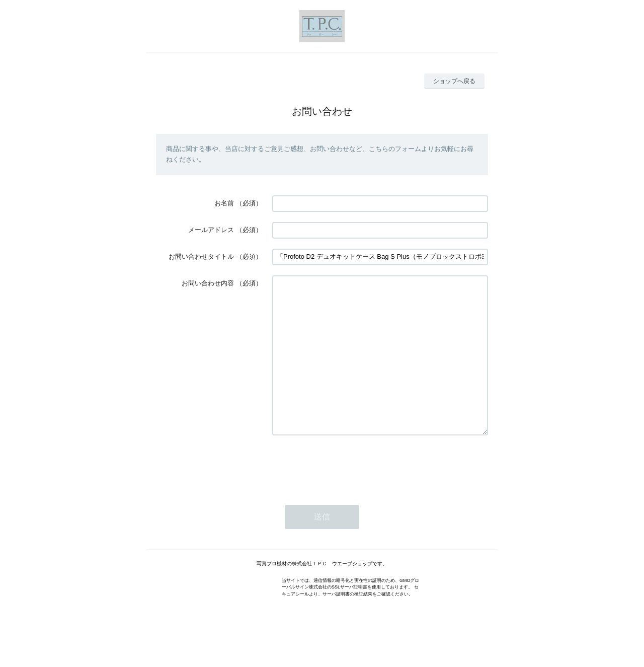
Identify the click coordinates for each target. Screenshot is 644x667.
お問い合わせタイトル (201, 256)
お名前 (224, 203)
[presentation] (349, 495)
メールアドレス (211, 230)
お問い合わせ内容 (208, 283)
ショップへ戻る (454, 81)
